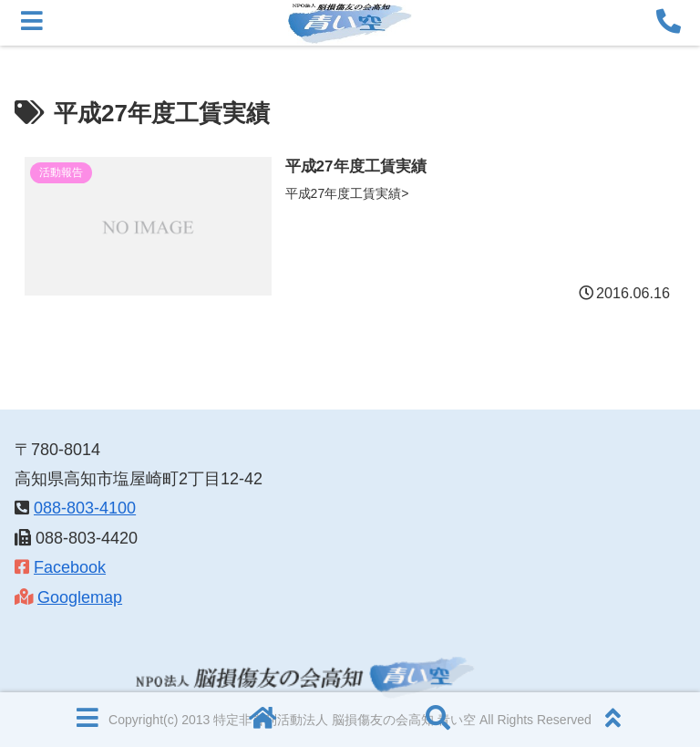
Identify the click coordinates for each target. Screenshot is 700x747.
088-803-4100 (85, 508)
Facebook (70, 567)
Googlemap (80, 597)
